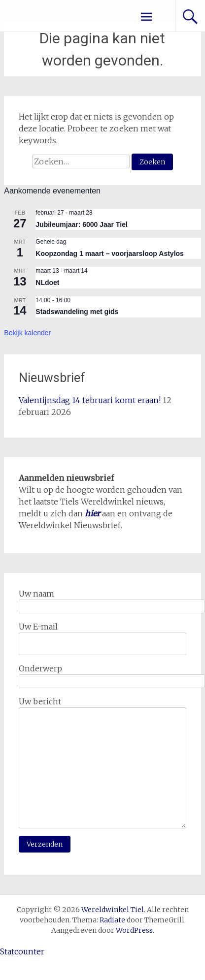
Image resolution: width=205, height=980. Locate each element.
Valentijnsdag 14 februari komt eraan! (90, 400)
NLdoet (47, 283)
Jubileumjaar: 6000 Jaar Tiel (82, 224)
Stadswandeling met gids (77, 312)
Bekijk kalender (27, 333)
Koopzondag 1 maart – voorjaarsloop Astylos (110, 253)
